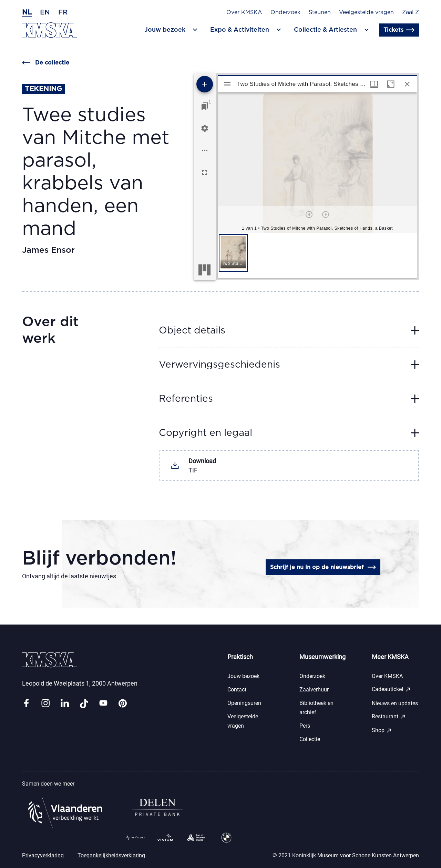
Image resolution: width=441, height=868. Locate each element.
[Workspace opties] (205, 150)
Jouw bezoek (243, 676)
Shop (382, 730)
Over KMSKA (244, 12)
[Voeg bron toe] (205, 84)
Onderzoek (285, 12)
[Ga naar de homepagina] (50, 30)
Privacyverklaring (43, 855)
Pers (305, 726)
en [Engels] (45, 12)
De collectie (46, 63)
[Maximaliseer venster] (391, 84)
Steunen (320, 12)
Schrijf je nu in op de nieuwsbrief (323, 567)
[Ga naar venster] (205, 106)
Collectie (310, 739)
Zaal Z (411, 12)
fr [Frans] (63, 12)
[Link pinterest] (123, 704)
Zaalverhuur (314, 690)
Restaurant (389, 717)
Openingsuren (244, 703)
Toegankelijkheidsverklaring (111, 855)
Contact (237, 690)
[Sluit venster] (407, 84)
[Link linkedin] (65, 704)
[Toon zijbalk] (227, 84)
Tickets (399, 30)
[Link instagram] (45, 704)
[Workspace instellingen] (205, 128)
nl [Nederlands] (27, 12)
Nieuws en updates (395, 703)
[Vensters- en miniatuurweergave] (374, 84)
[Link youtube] (103, 704)
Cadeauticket (391, 689)
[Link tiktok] (84, 704)
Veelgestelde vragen (366, 12)
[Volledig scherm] (205, 172)
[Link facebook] (26, 704)
